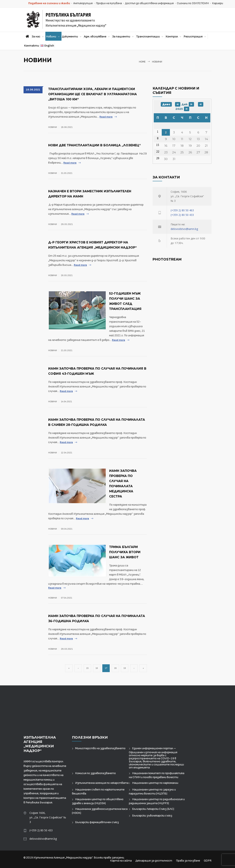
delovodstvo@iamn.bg (184, 229)
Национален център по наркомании (155, 783)
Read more (106, 117)
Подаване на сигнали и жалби (49, 3)
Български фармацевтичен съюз (97, 822)
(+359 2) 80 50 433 (182, 215)
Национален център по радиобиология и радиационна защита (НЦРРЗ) (157, 801)
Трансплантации (148, 37)
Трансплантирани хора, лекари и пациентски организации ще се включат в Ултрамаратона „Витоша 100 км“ (93, 94)
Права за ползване (188, 861)
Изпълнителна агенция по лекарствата (102, 783)
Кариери (218, 3)
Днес (166, 104)
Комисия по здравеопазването (95, 773)
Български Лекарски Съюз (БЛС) (153, 809)
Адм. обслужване (95, 37)
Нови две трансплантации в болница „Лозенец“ (94, 145)
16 (97, 668)
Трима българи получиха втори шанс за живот (125, 552)
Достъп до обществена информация (149, 3)
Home (142, 62)
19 (125, 668)
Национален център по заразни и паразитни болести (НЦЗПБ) (152, 792)
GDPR (208, 861)
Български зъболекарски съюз (152, 816)
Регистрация (193, 37)
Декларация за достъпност (154, 861)
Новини (51, 37)
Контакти (32, 46)
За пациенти (121, 37)
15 (87, 668)
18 (115, 668)
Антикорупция (83, 3)
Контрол (172, 37)
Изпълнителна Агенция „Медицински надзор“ (63, 858)
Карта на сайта (121, 861)
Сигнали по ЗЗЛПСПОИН (193, 3)
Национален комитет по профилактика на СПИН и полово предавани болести (157, 775)
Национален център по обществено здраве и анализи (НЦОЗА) (98, 801)
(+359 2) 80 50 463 (182, 210)
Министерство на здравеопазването (100, 748)
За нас (36, 37)
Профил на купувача (109, 3)
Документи (70, 37)
